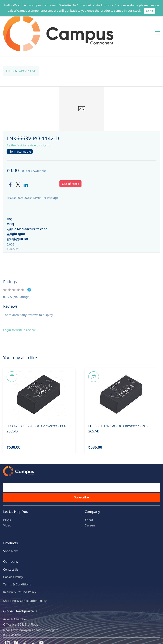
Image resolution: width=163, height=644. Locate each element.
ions (28, 559)
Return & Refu (13, 566)
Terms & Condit (14, 559)
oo (7, 551)
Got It (150, 11)
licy (21, 551)
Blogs (7, 495)
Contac (8, 544)
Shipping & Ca (13, 575)
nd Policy (30, 566)
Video (7, 500)
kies (11, 551)
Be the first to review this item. (28, 120)
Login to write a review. (20, 304)
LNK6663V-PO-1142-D (21, 46)
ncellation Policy (35, 575)
